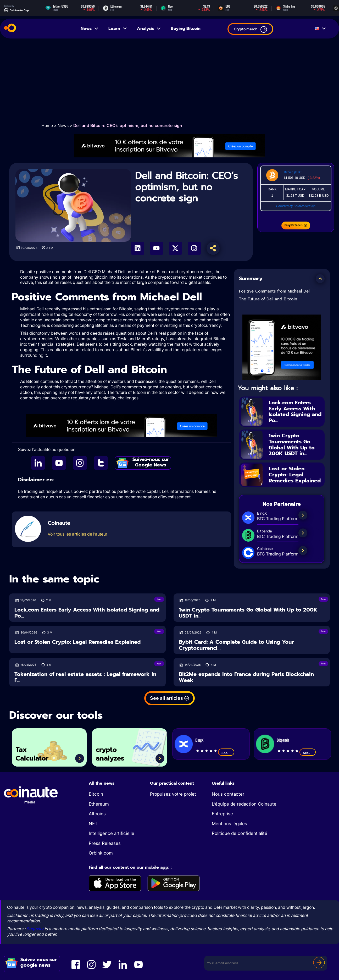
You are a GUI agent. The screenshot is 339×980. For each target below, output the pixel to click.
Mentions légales (229, 824)
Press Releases (105, 843)
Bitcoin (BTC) (293, 172)
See (226, 753)
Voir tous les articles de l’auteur (77, 534)
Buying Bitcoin (186, 29)
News (90, 29)
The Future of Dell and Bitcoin (268, 299)
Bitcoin (96, 794)
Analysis (149, 29)
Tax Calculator (32, 754)
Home (47, 125)
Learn (118, 29)
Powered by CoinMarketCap (296, 206)
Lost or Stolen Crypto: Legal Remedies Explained (295, 475)
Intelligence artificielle (112, 833)
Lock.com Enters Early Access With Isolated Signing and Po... (295, 411)
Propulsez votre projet (173, 794)
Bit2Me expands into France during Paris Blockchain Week (246, 677)
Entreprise (222, 814)
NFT (93, 824)
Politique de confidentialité (240, 833)
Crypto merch (250, 29)
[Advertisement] (170, 80)
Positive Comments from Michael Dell (275, 291)
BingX (199, 740)
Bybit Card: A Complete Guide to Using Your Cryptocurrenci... (236, 645)
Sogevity (35, 929)
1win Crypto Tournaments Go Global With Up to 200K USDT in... (292, 444)
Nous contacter (228, 794)
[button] (320, 279)
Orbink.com (101, 853)
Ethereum (99, 804)
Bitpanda (283, 740)
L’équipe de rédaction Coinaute (244, 804)
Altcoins (97, 814)
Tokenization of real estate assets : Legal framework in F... (85, 677)
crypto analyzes (110, 754)
